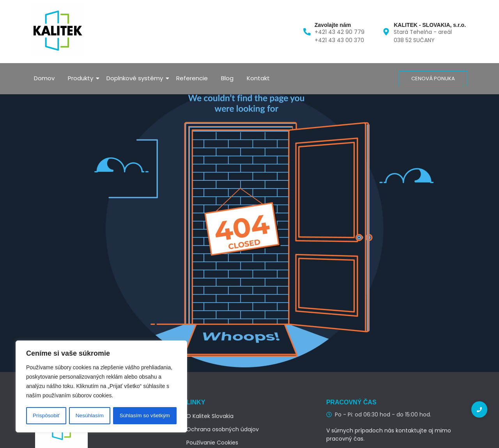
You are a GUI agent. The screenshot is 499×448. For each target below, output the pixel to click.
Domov (44, 78)
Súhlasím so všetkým (145, 416)
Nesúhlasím (89, 416)
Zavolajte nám (333, 25)
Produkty (82, 78)
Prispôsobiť (46, 416)
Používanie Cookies (212, 443)
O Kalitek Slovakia (210, 416)
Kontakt (258, 78)
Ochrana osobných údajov (223, 429)
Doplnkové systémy (136, 78)
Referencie (192, 78)
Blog (227, 78)
